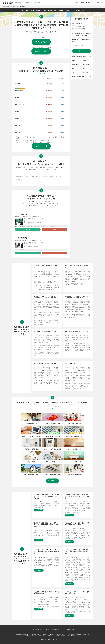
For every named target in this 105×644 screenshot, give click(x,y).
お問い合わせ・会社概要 (52, 629)
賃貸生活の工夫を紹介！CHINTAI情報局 (53, 634)
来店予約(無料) (28, 229)
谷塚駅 (45, 177)
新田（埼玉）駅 (36, 177)
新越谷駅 (59, 177)
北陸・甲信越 (86, 65)
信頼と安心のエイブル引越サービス (35, 636)
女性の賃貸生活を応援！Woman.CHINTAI (78, 634)
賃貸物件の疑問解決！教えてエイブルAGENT (28, 634)
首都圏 (74, 61)
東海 (73, 68)
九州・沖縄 (86, 72)
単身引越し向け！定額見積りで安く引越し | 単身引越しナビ (64, 636)
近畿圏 (85, 61)
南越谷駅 (18, 180)
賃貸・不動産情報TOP (68, 629)
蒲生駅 (27, 177)
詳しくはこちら (39, 510)
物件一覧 (55, 229)
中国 (73, 72)
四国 (84, 68)
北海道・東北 (75, 65)
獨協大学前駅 (19, 177)
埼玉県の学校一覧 (15, 7)
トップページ (100, 3)
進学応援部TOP (6, 7)
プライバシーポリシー (37, 629)
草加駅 (52, 177)
